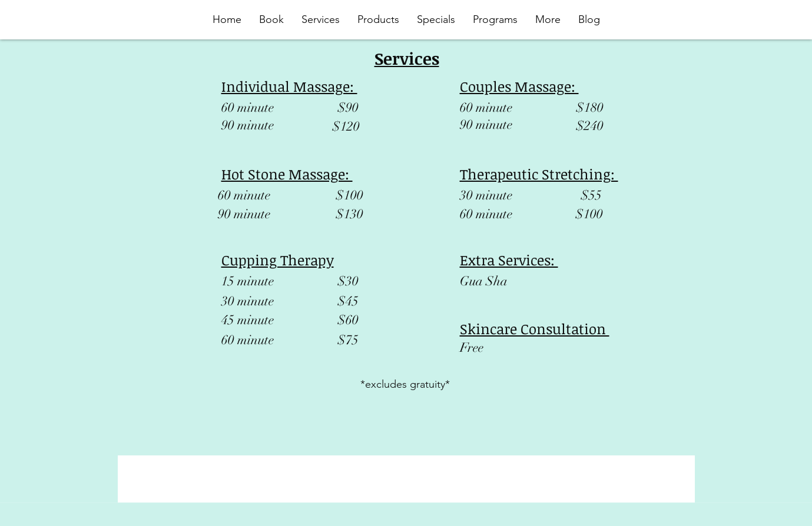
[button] (495, 19)
